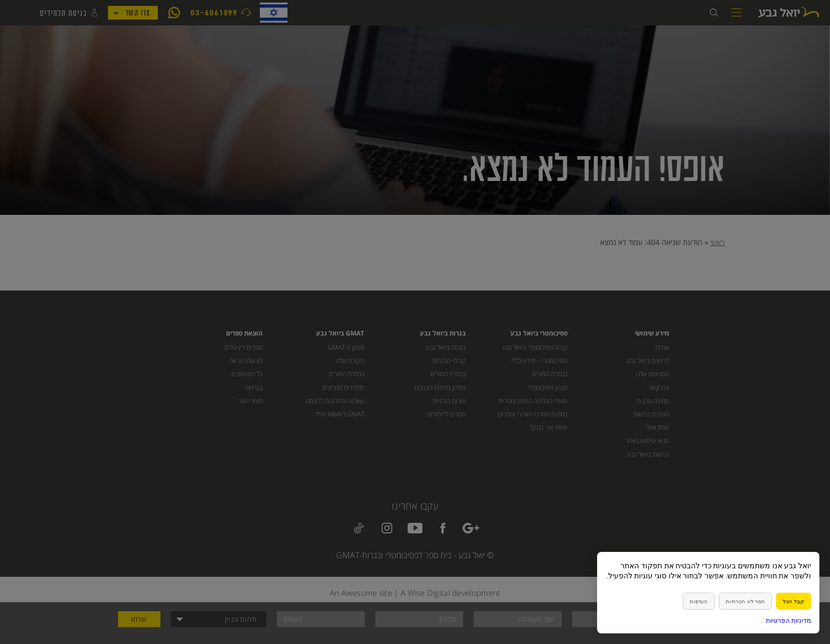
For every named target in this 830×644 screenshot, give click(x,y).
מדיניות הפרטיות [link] (788, 620)
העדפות (699, 601)
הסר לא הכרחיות (745, 601)
